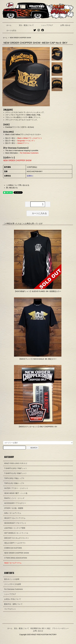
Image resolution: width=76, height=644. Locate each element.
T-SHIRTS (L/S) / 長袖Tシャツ (15, 473)
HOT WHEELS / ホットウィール (16, 533)
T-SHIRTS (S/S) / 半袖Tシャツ (16, 468)
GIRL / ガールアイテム (13, 513)
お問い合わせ (64, 25)
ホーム (7, 25)
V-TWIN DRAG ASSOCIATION (16, 558)
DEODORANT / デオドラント (15, 523)
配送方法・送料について (13, 604)
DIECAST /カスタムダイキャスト (17, 538)
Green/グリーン (23, 143)
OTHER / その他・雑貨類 (14, 508)
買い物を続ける (12, 188)
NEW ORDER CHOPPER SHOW (20, 38)
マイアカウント (10, 609)
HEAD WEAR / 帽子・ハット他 (16, 493)
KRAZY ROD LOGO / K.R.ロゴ (16, 463)
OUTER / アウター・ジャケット (16, 488)
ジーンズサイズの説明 (13, 584)
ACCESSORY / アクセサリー (15, 503)
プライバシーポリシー (60, 628)
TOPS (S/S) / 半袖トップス (14, 478)
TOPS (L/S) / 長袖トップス (14, 483)
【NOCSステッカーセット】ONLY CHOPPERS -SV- (38, 427)
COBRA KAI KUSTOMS (13, 548)
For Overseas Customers (29, 153)
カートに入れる (38, 213)
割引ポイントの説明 (12, 579)
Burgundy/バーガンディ (26, 141)
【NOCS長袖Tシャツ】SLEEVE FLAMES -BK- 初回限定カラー (38, 291)
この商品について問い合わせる (18, 185)
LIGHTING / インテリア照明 (15, 528)
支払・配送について (25, 25)
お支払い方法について (13, 599)
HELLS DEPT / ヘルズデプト (15, 543)
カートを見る (10, 30)
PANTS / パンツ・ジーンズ (14, 498)
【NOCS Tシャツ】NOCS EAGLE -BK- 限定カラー (38, 359)
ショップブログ (45, 25)
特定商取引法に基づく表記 (40, 628)
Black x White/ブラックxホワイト (30, 138)
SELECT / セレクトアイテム (15, 518)
